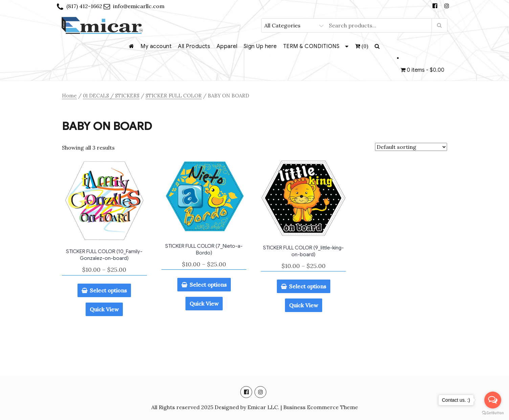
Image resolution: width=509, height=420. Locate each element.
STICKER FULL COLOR (174, 96)
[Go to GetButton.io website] (493, 413)
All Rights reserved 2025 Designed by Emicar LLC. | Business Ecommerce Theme (255, 407)
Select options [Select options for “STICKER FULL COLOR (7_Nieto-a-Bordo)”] (208, 285)
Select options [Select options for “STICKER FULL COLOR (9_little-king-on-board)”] (308, 286)
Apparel (227, 46)
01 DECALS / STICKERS (111, 96)
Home (69, 96)
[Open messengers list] (493, 400)
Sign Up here (260, 46)
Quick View (104, 309)
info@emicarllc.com (139, 6)
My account (156, 46)
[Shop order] (411, 147)
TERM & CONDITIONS (312, 46)
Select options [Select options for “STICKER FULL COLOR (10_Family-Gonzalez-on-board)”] (108, 290)
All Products (194, 46)
